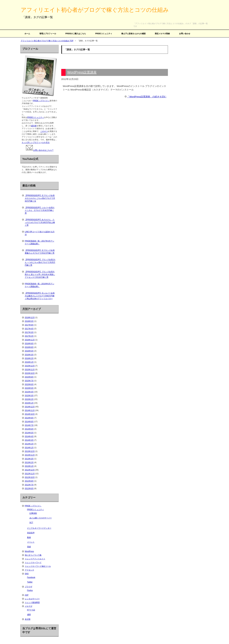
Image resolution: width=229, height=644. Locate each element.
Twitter (30, 582)
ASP (27, 595)
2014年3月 (29, 440)
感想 (29, 615)
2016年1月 (29, 362)
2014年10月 (30, 414)
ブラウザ (29, 587)
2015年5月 (29, 388)
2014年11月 (30, 410)
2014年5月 (29, 433)
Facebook (31, 577)
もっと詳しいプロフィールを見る (36, 142)
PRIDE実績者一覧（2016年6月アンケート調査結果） (40, 285)
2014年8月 (29, 422)
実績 (29, 547)
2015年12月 (30, 366)
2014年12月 (30, 407)
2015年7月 (29, 381)
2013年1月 (29, 466)
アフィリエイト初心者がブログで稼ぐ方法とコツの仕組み (95, 10)
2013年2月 (29, 462)
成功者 (34, 126)
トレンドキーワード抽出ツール (38, 566)
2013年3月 (29, 459)
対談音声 (31, 533)
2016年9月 (29, 344)
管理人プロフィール (48, 34)
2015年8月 (29, 377)
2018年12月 (30, 318)
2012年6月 (29, 488)
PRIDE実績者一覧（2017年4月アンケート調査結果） (40, 242)
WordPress (29, 551)
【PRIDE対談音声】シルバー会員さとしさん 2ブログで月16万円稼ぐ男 (40, 210)
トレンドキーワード (33, 563)
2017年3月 (29, 332)
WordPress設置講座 (82, 72)
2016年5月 (29, 351)
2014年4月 (29, 436)
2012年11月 (30, 474)
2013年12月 (30, 451)
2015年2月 (29, 399)
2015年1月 (29, 403)
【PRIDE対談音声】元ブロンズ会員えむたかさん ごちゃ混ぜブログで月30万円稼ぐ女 (40, 198)
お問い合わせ (185, 34)
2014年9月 (29, 418)
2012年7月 (29, 485)
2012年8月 (29, 481)
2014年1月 (29, 448)
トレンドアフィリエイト (35, 559)
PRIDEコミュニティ (104, 34)
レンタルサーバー (32, 599)
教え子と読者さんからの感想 (133, 34)
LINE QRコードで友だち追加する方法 (40, 233)
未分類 (28, 619)
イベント (31, 542)
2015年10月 (30, 373)
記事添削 (33, 513)
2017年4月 (29, 329)
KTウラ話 (31, 610)
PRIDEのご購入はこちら (76, 34)
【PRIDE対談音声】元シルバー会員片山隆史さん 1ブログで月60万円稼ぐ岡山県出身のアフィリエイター (40, 296)
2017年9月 (29, 325)
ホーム (27, 34)
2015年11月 (30, 370)
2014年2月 (29, 444)
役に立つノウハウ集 (33, 555)
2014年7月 (29, 425)
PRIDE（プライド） (41, 101)
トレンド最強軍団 (32, 602)
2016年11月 (30, 340)
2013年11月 (30, 455)
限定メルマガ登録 (162, 34)
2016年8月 (29, 347)
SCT (31, 523)
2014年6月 (29, 429)
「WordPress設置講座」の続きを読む (147, 97)
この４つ (44, 131)
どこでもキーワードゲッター (39, 528)
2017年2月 (29, 336)
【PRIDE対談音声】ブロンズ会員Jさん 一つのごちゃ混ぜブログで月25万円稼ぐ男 (40, 262)
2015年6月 (29, 384)
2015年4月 (29, 392)
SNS (27, 574)
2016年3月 (29, 355)
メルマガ (29, 606)
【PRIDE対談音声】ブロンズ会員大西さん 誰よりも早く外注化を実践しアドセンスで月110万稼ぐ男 (40, 274)
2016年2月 (29, 358)
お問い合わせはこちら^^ (39, 150)
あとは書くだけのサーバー (41, 518)
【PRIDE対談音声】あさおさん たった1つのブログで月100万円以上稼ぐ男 (40, 222)
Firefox (30, 590)
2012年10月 (30, 477)
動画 (29, 537)
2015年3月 (29, 396)
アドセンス (29, 570)
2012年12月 (30, 470)
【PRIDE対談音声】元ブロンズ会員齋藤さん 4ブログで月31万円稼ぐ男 (40, 252)
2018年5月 (29, 321)
